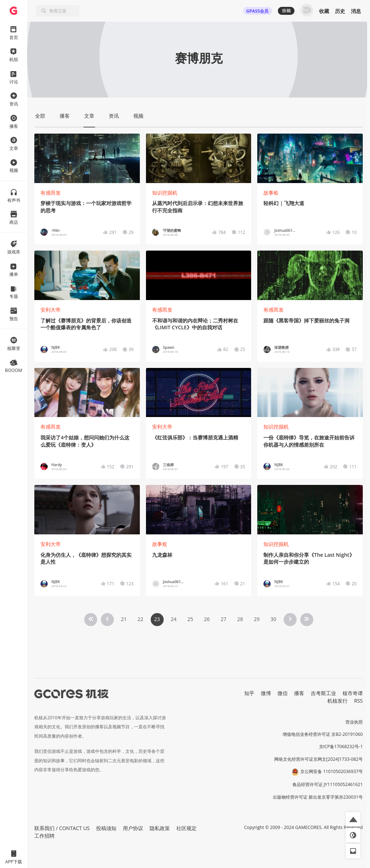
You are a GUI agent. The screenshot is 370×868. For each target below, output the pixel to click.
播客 (299, 693)
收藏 (324, 11)
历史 (340, 11)
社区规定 (186, 828)
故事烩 (271, 193)
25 (190, 619)
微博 (266, 693)
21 (124, 619)
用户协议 (133, 828)
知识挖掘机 (165, 193)
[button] (353, 819)
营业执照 (354, 722)
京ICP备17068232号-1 (341, 747)
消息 (356, 11)
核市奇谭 (353, 693)
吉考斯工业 (323, 693)
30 (273, 619)
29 (257, 619)
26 (207, 619)
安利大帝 (51, 310)
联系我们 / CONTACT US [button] (62, 828)
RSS (358, 701)
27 (223, 619)
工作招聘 (44, 836)
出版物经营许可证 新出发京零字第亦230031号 (318, 797)
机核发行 (337, 701)
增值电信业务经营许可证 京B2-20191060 (323, 734)
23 (157, 619)
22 (140, 619)
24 (173, 619)
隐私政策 (160, 828)
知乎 (249, 693)
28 (240, 619)
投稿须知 (106, 828)
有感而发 (51, 193)
